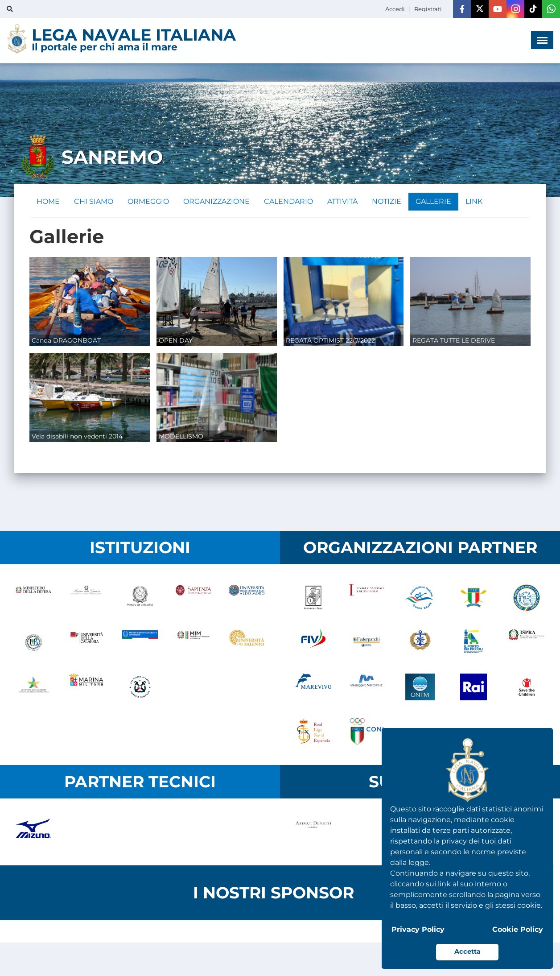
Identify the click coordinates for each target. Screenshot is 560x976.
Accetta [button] (467, 951)
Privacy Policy (418, 929)
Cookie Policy (518, 929)
